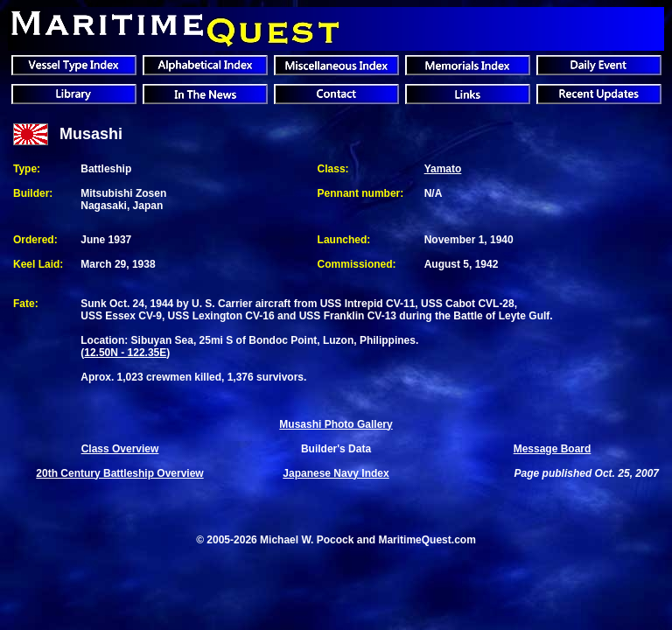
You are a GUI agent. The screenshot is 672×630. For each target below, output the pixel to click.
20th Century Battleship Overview (119, 473)
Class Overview (120, 449)
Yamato (443, 169)
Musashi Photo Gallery (336, 424)
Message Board (553, 449)
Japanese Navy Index (336, 473)
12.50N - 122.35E (125, 353)
